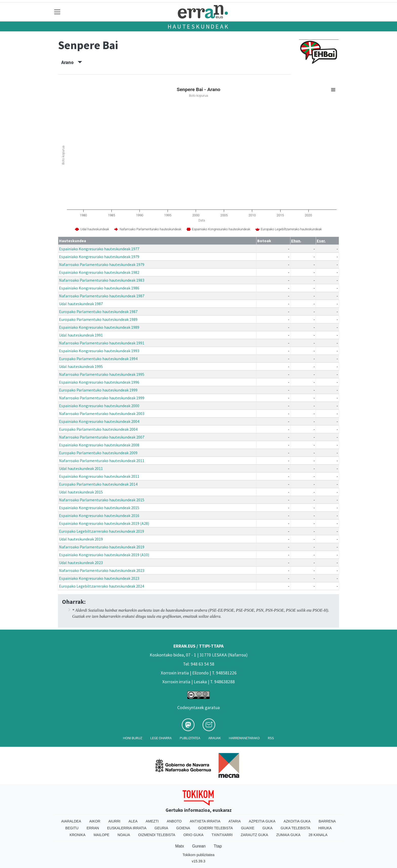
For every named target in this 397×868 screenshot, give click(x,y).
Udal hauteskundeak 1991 (81, 335)
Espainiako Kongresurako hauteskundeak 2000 (99, 406)
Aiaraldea (71, 821)
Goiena (183, 828)
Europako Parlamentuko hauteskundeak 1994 (98, 359)
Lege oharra (161, 738)
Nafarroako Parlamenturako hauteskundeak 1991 (102, 343)
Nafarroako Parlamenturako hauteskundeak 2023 (102, 570)
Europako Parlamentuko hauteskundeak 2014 (98, 484)
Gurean (199, 846)
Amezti (152, 821)
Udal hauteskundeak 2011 (81, 468)
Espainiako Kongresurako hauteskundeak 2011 (99, 476)
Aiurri (114, 821)
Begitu (72, 828)
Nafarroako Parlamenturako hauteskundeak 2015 (102, 500)
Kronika (78, 835)
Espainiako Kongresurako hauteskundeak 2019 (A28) (104, 523)
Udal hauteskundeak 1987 (81, 304)
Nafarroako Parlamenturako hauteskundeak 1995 (102, 374)
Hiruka (325, 828)
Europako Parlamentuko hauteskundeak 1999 (98, 390)
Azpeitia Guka (262, 821)
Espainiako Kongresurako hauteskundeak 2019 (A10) (104, 555)
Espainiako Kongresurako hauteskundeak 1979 (99, 257)
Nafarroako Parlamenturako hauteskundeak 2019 (102, 547)
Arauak (215, 738)
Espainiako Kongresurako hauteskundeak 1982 (99, 272)
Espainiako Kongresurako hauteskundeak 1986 (99, 288)
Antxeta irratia (205, 821)
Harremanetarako (244, 738)
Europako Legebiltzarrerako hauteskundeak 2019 (102, 531)
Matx (180, 846)
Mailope (102, 835)
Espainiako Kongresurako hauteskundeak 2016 (99, 515)
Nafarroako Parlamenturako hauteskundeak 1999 (102, 398)
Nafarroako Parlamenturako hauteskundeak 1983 (102, 280)
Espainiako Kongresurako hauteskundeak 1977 (99, 249)
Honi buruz (133, 738)
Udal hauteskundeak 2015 (81, 492)
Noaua (124, 835)
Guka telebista (295, 828)
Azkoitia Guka (297, 821)
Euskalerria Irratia (127, 828)
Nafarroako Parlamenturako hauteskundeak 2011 (102, 461)
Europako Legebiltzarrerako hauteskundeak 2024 (102, 586)
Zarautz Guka (254, 835)
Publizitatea (190, 738)
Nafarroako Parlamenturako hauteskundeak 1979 (102, 264)
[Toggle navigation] (57, 12)
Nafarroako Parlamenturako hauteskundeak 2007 (102, 437)
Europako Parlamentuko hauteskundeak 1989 (98, 319)
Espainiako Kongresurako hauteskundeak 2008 (99, 445)
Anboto (174, 821)
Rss (271, 738)
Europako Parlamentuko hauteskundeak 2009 (98, 453)
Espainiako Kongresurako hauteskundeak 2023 (99, 578)
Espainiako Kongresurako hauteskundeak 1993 (99, 351)
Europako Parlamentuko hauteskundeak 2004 (98, 429)
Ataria (235, 821)
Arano (72, 62)
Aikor (95, 821)
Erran (93, 828)
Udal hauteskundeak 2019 (81, 539)
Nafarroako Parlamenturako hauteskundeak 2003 (102, 414)
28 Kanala (318, 835)
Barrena (327, 821)
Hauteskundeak (198, 26)
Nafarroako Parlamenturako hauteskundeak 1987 (102, 296)
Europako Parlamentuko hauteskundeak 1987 (98, 312)
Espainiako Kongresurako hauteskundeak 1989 (99, 327)
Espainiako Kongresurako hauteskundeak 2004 (99, 421)
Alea (133, 821)
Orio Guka (193, 835)
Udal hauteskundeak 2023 (81, 563)
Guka (268, 828)
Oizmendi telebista (157, 835)
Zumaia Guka (288, 835)
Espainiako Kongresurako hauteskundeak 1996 (99, 382)
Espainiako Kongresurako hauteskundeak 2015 (99, 508)
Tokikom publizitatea (198, 855)
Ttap (218, 846)
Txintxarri (222, 835)
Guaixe (248, 828)
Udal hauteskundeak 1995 (81, 366)
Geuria (161, 828)
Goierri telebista (215, 828)
